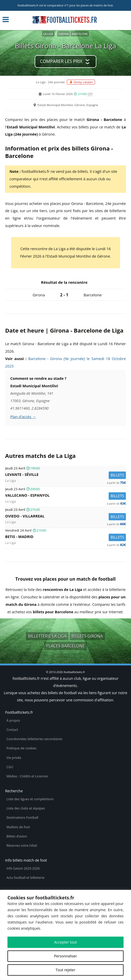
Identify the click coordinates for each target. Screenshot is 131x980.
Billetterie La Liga (47, 636)
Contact (12, 730)
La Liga (48, 34)
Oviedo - (65, 517)
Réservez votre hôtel (22, 846)
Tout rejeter (66, 970)
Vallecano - (65, 496)
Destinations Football (22, 818)
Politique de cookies (21, 748)
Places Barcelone (65, 646)
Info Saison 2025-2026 (23, 868)
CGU (10, 767)
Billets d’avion (17, 836)
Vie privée (14, 758)
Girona (64, 34)
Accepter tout (65, 942)
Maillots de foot (18, 827)
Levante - (65, 475)
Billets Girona (87, 636)
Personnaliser (65, 956)
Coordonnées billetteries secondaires (34, 739)
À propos (13, 720)
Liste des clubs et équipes (26, 808)
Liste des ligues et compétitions (30, 799)
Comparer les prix (61, 61)
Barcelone (80, 34)
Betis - (65, 537)
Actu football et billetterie (25, 878)
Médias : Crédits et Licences (27, 776)
